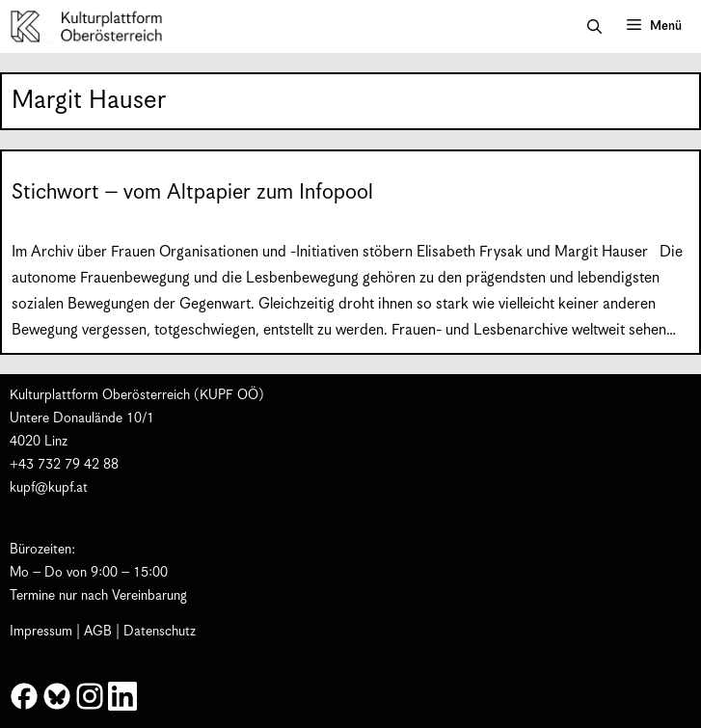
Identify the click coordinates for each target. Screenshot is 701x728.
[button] (594, 27)
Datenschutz (160, 632)
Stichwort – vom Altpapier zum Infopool (192, 192)
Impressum (41, 632)
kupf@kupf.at (49, 488)
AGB (98, 632)
